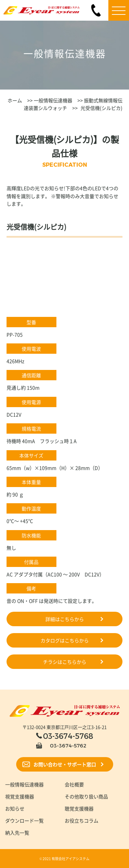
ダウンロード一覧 (24, 820)
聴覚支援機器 (79, 808)
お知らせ (15, 808)
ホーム (15, 100)
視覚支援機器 (20, 796)
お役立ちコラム (82, 820)
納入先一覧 (17, 833)
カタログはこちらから (65, 640)
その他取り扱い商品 (86, 796)
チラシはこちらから (65, 662)
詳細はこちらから (65, 619)
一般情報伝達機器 (52, 100)
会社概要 (74, 784)
